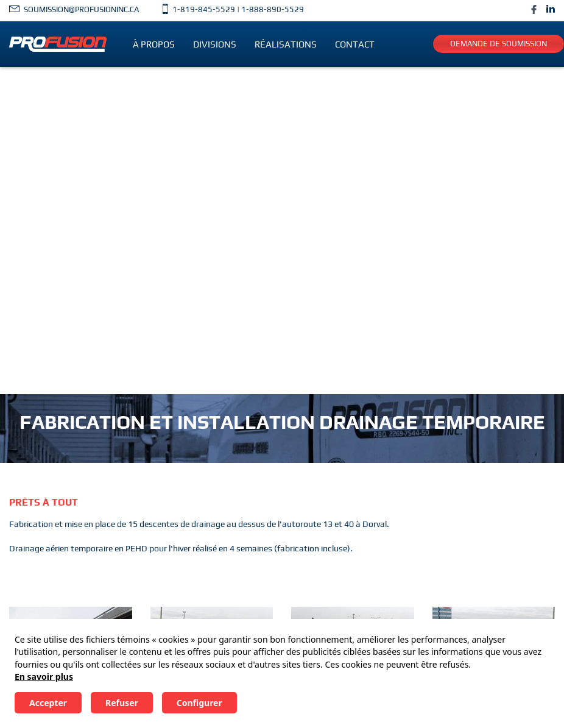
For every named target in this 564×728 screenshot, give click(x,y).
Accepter (48, 703)
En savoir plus (44, 677)
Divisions (215, 44)
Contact (355, 44)
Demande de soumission (499, 44)
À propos (154, 44)
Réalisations (286, 44)
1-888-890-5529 (273, 9)
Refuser (122, 703)
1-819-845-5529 (204, 9)
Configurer (199, 703)
